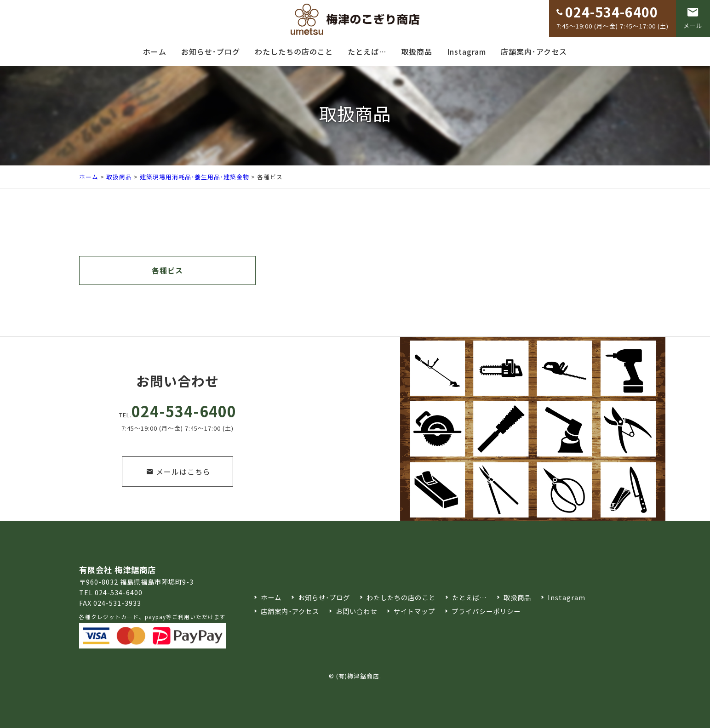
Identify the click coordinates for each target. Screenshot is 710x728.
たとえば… (367, 51)
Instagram (467, 51)
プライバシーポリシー (486, 611)
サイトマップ (414, 611)
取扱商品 (417, 51)
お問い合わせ (356, 611)
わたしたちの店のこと (294, 51)
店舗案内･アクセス (534, 51)
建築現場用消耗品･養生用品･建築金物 (195, 177)
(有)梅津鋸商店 (358, 676)
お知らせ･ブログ (211, 51)
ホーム (155, 51)
